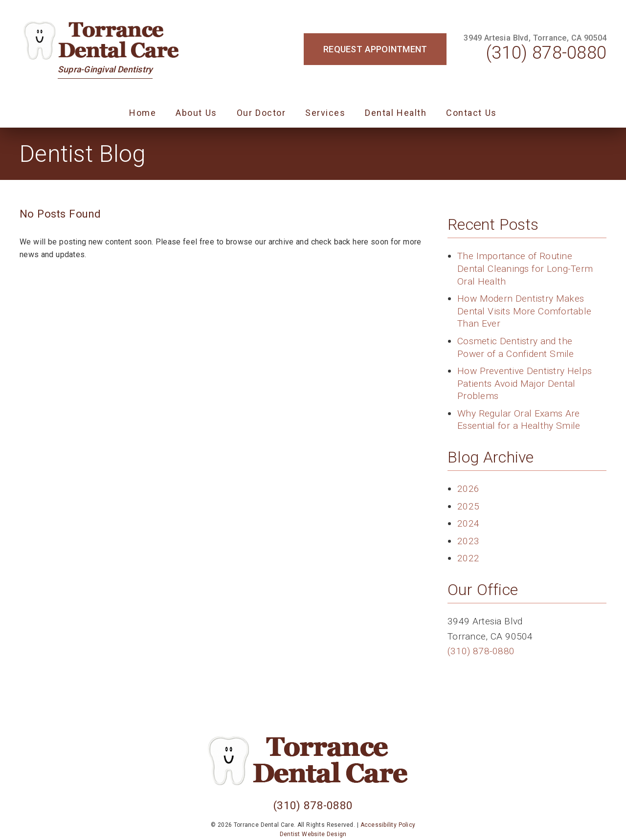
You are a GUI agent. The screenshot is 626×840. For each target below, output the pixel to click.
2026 (468, 489)
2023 (468, 541)
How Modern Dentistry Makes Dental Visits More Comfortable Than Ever (524, 311)
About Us (196, 113)
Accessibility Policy (388, 825)
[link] (105, 40)
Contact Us (471, 113)
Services (325, 113)
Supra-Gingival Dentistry (105, 69)
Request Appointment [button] (375, 49)
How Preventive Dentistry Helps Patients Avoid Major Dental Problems (525, 383)
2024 (468, 523)
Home (143, 113)
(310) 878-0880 (546, 53)
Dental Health (396, 113)
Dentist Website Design (313, 834)
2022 (468, 558)
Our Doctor (261, 113)
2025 (468, 506)
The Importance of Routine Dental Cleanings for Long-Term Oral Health (525, 268)
